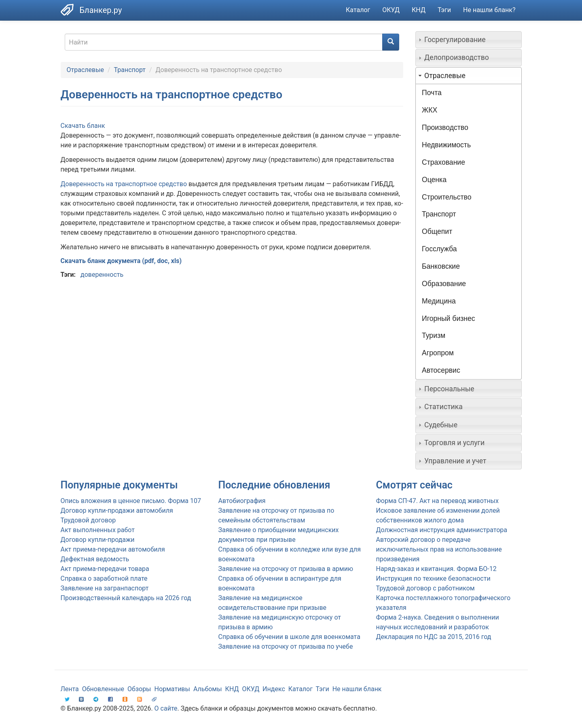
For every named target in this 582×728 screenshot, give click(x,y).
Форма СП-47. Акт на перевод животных (437, 501)
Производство (445, 127)
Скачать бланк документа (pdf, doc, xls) (121, 261)
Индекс (274, 689)
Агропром (438, 353)
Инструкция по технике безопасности (433, 578)
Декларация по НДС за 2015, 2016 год (434, 637)
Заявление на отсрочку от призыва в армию (286, 569)
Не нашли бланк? (489, 10)
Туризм (434, 335)
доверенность (102, 275)
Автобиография (242, 501)
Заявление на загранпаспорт (105, 588)
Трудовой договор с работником (425, 588)
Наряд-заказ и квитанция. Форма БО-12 (436, 569)
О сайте (166, 708)
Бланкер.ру (101, 10)
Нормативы (172, 689)
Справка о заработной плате (104, 578)
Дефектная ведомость (95, 559)
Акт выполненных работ (98, 530)
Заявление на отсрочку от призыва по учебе (286, 646)
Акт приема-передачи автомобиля (113, 549)
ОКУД (391, 10)
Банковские (441, 266)
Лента (70, 689)
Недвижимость (446, 145)
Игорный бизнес (449, 318)
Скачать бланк (83, 126)
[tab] (469, 40)
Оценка (434, 180)
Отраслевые (86, 70)
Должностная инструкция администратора (442, 530)
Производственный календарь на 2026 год (126, 598)
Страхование (443, 162)
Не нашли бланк (357, 689)
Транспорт (130, 70)
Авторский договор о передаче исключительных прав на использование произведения (439, 549)
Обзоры (139, 689)
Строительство (447, 197)
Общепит (437, 231)
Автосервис (441, 370)
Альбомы (208, 689)
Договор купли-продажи (98, 540)
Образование (444, 284)
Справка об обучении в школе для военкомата (289, 637)
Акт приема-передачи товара (105, 569)
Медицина (439, 301)
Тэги (444, 10)
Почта (432, 93)
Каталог (358, 10)
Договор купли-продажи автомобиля (117, 510)
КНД (419, 10)
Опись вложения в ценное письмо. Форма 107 (131, 501)
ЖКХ (430, 110)
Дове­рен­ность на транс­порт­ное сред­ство (124, 184)
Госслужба (439, 249)
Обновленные (103, 689)
